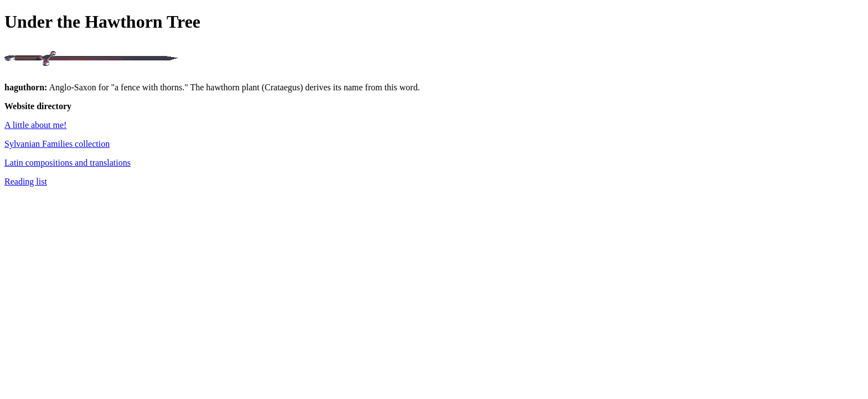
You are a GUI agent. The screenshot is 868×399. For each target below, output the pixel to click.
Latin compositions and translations (68, 163)
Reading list (26, 181)
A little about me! (35, 125)
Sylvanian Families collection (57, 144)
